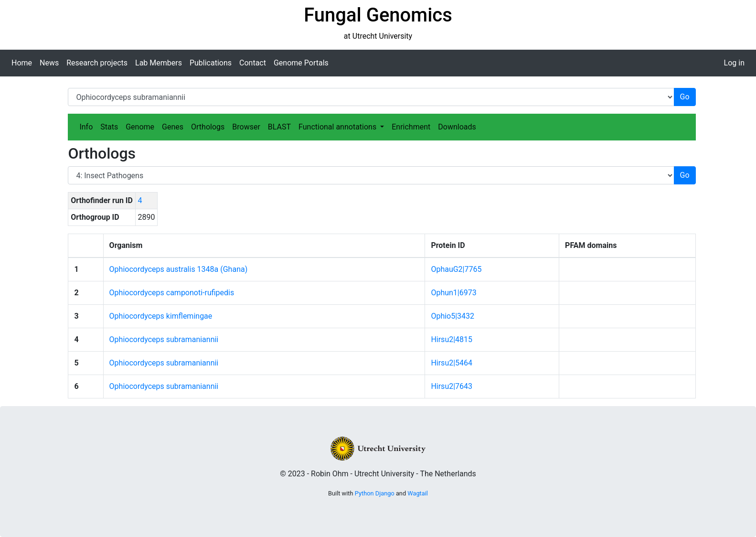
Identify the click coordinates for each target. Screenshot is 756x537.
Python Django (375, 493)
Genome (140, 127)
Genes (173, 127)
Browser (246, 127)
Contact (253, 63)
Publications (211, 63)
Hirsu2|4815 (452, 339)
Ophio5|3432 (453, 316)
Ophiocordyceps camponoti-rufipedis (172, 293)
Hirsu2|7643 (452, 386)
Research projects (97, 63)
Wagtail (418, 493)
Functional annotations (338, 127)
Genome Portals (301, 63)
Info (86, 127)
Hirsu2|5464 (452, 363)
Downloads (457, 127)
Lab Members (159, 63)
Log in (734, 63)
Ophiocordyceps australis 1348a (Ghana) (179, 269)
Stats (109, 127)
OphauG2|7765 (456, 269)
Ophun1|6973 (453, 293)
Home (22, 63)
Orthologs (208, 127)
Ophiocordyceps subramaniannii (164, 339)
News (49, 63)
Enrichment (411, 127)
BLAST (279, 127)
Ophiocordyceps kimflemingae (161, 316)
